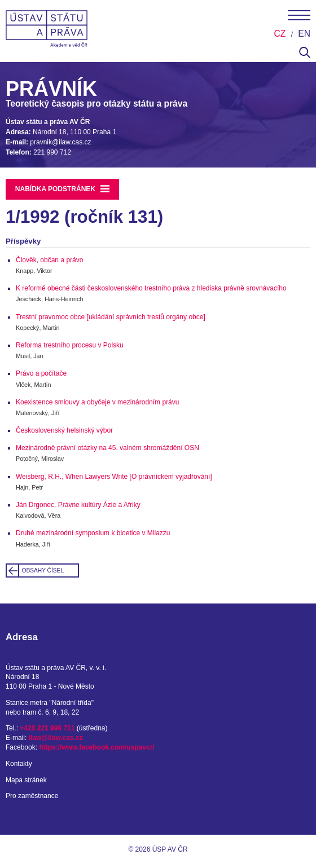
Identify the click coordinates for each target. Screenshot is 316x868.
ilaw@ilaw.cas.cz (56, 738)
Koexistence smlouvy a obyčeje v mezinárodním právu (97, 402)
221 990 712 (52, 152)
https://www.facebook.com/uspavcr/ (96, 747)
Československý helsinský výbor (64, 430)
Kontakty (19, 764)
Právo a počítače (41, 373)
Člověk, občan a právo (49, 260)
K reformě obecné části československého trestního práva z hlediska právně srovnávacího (151, 288)
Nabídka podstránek (63, 189)
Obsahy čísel (43, 570)
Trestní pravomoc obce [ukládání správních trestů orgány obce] (111, 317)
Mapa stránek (26, 780)
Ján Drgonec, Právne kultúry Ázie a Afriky (78, 505)
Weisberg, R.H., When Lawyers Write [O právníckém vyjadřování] (114, 477)
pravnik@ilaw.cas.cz (60, 142)
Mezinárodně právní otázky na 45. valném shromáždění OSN (107, 448)
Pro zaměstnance (32, 796)
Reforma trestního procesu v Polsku (70, 345)
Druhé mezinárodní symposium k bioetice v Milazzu (93, 533)
